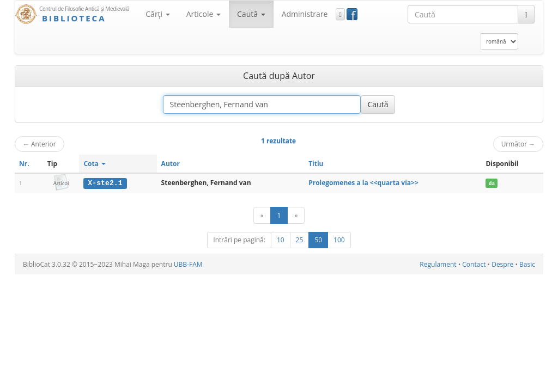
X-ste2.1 (105, 183)
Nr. (24, 164)
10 (281, 240)
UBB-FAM (188, 264)
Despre (502, 264)
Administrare (305, 14)
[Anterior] (262, 215)
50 (318, 240)
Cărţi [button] (157, 14)
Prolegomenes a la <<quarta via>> (363, 183)
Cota (95, 164)
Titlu (316, 164)
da (492, 183)
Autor (171, 164)
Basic (527, 264)
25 (300, 240)
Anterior (40, 144)
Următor (518, 144)
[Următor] (296, 215)
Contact (474, 264)
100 (339, 240)
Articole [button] (204, 14)
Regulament (438, 264)
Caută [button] (251, 14)
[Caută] (526, 14)
